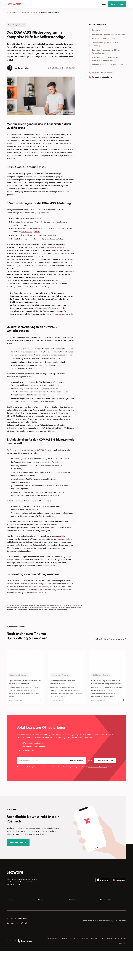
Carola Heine (23, 68)
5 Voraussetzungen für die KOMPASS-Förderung (107, 44)
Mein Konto (72, 932)
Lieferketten (112, 967)
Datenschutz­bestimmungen (98, 767)
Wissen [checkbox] (40, 900)
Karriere (102, 916)
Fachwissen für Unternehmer (47, 905)
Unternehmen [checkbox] (105, 900)
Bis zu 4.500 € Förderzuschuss (103, 38)
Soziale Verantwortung (107, 913)
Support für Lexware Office (78, 905)
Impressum (123, 972)
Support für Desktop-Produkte (79, 924)
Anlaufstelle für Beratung (39, 587)
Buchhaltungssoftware (14, 913)
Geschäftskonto (12, 920)
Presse (102, 909)
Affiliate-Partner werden (77, 920)
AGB (19, 769)
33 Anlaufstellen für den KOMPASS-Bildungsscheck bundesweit (106, 59)
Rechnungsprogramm (14, 909)
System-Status (74, 909)
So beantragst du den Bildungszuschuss (107, 65)
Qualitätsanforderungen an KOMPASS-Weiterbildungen (107, 52)
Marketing (11, 143)
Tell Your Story (43, 916)
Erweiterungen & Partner (15, 928)
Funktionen (46, 137)
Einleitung (96, 30)
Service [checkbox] (72, 900)
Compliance (122, 967)
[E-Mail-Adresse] (52, 760)
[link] (15, 873)
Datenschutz (95, 967)
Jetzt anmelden (17, 843)
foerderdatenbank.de (63, 314)
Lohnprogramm (12, 916)
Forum (71, 928)
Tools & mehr (42, 909)
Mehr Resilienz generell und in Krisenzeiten (109, 34)
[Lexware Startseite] (14, 4)
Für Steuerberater (75, 913)
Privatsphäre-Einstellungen (79, 967)
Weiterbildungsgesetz (25, 352)
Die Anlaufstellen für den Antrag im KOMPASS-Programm (30, 450)
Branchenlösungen (13, 924)
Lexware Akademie (44, 913)
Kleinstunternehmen (65, 539)
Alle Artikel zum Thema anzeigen (110, 639)
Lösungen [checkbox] (11, 900)
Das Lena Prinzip (43, 920)
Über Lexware (104, 905)
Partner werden (74, 916)
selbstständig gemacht (31, 232)
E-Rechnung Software (14, 905)
